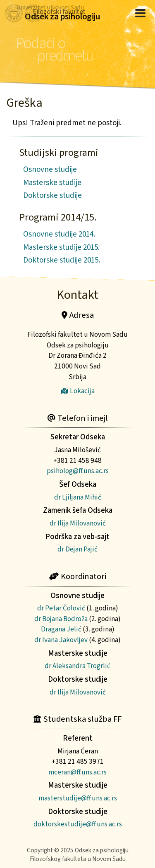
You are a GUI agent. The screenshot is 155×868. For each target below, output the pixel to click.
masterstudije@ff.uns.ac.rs (78, 798)
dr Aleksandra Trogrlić (77, 666)
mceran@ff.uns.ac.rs (77, 772)
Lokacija (78, 391)
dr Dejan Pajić (77, 549)
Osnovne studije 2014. (59, 234)
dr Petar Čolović (61, 608)
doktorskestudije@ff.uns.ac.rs (78, 824)
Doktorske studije (52, 196)
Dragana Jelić (61, 629)
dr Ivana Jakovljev (61, 640)
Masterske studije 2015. (61, 247)
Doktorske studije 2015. (62, 260)
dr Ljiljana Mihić (78, 497)
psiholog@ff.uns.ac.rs (78, 471)
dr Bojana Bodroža (61, 619)
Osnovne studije (50, 170)
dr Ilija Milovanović (78, 523)
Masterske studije (52, 183)
